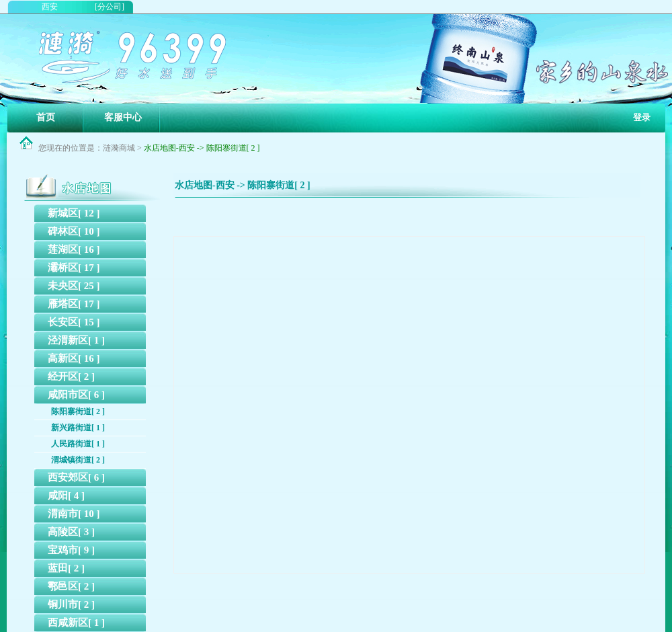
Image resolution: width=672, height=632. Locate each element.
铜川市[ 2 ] (71, 604)
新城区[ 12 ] (74, 213)
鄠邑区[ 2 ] (71, 586)
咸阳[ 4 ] (66, 496)
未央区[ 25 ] (74, 286)
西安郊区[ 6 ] (76, 477)
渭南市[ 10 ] (74, 514)
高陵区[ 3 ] (71, 532)
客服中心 (123, 117)
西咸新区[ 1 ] (76, 623)
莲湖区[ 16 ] (74, 249)
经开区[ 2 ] (71, 377)
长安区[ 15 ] (74, 322)
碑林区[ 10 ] (74, 231)
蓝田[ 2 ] (66, 568)
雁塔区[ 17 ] (74, 304)
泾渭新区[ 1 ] (76, 340)
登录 (642, 117)
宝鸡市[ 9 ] (71, 550)
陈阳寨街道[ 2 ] (78, 411)
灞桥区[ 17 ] (74, 268)
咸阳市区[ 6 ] (76, 395)
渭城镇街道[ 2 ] (78, 460)
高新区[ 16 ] (74, 358)
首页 (46, 117)
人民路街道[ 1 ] (78, 444)
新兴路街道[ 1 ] (78, 428)
